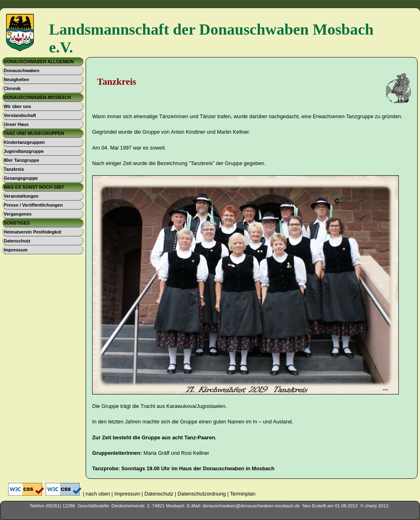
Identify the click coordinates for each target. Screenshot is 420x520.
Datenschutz (17, 241)
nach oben (98, 494)
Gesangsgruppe (21, 178)
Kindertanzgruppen (24, 142)
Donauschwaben (21, 71)
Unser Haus (16, 124)
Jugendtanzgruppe (24, 151)
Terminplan (243, 494)
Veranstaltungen (21, 196)
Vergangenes (18, 214)
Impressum (16, 250)
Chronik (12, 88)
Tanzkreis (14, 169)
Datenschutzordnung (202, 494)
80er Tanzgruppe (21, 160)
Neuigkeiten (16, 79)
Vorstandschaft (20, 115)
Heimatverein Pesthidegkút (32, 232)
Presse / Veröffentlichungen (33, 205)
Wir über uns (17, 106)
